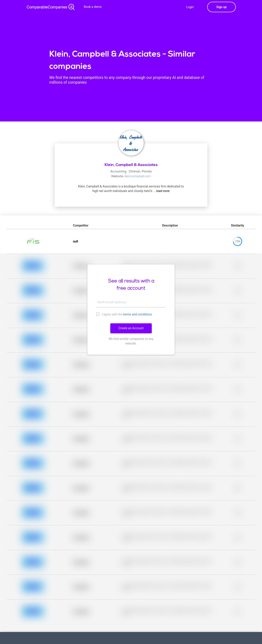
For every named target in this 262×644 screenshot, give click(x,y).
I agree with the (124, 314)
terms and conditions (138, 314)
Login (190, 7)
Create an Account (131, 328)
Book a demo (93, 7)
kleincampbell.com (138, 176)
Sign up (221, 7)
